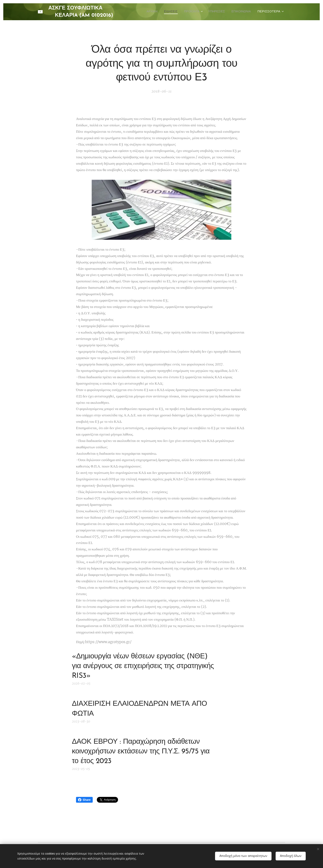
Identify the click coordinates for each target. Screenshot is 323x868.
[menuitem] (145, 12)
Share (84, 800)
